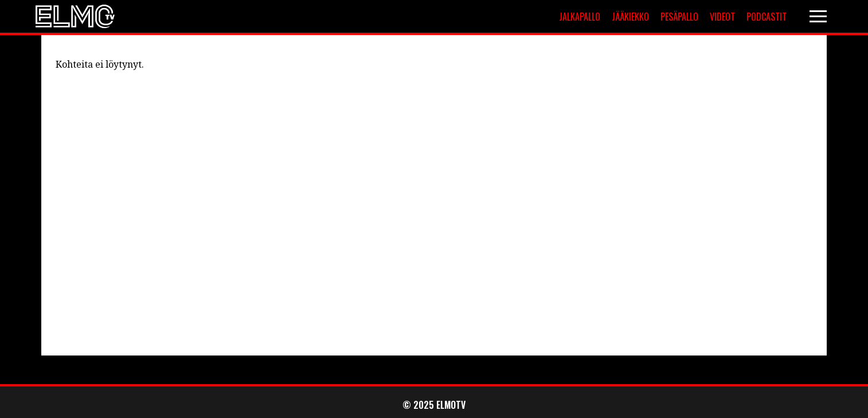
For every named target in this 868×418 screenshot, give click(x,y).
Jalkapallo (580, 17)
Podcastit (767, 17)
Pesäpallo (679, 17)
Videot (722, 17)
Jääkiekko (630, 17)
